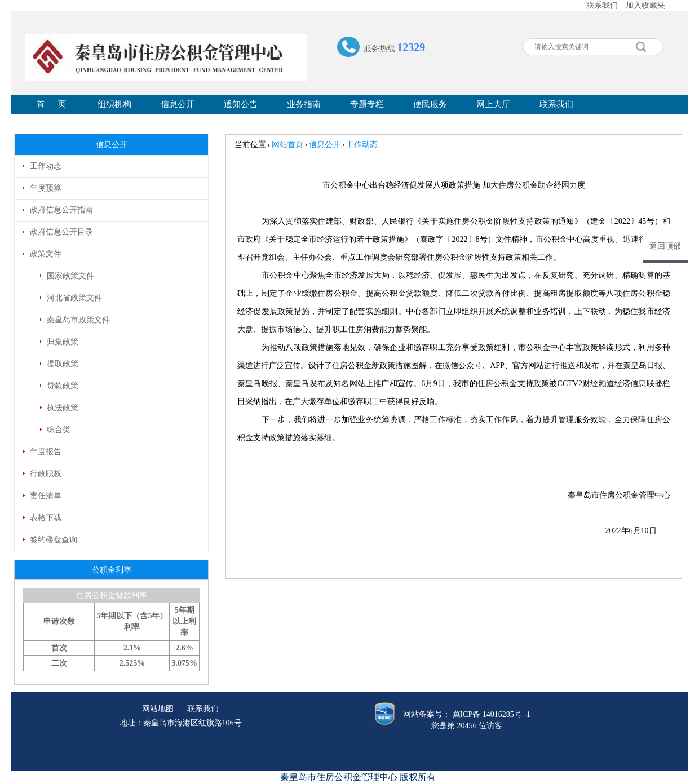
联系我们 (602, 5)
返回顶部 (665, 246)
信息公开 (178, 104)
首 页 (52, 104)
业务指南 (304, 104)
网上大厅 (493, 104)
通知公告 (241, 104)
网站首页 (287, 145)
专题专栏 (367, 104)
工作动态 (362, 145)
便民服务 (430, 104)
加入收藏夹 (645, 5)
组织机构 (114, 104)
